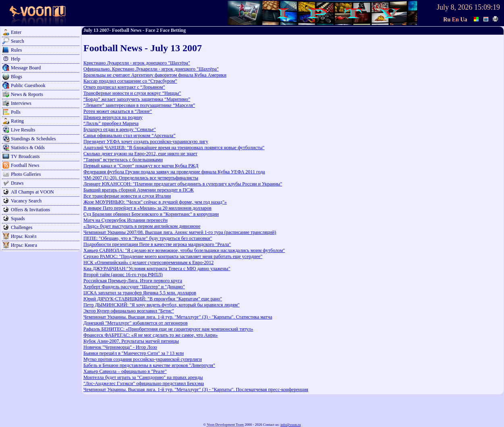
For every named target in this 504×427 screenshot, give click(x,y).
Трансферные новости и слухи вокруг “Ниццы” (132, 93)
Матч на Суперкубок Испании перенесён (125, 220)
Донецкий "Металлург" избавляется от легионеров (136, 323)
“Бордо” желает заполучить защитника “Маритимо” (137, 99)
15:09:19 (487, 7)
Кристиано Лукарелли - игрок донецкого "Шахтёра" (137, 63)
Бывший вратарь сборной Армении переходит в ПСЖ (139, 190)
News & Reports (27, 94)
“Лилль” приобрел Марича (111, 123)
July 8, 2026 (455, 7)
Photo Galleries (26, 174)
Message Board (26, 68)
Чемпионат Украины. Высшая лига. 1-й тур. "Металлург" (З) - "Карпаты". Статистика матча (178, 317)
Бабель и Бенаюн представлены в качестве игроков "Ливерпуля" (149, 365)
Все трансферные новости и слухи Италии (127, 196)
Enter (16, 32)
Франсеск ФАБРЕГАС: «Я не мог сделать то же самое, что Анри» (151, 335)
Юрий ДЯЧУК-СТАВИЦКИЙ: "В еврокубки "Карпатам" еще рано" (153, 299)
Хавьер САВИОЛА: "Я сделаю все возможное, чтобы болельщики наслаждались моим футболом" (184, 250)
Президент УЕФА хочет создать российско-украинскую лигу (146, 142)
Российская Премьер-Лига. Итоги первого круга (133, 281)
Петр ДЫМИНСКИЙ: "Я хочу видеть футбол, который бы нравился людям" (162, 305)
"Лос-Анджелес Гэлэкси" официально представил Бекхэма (144, 383)
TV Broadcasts (25, 156)
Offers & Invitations (30, 210)
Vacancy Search (26, 201)
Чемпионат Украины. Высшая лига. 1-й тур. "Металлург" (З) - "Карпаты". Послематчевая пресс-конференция (196, 390)
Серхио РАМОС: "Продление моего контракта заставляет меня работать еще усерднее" (173, 256)
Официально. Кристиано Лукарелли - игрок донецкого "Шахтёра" (151, 69)
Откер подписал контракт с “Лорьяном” (124, 87)
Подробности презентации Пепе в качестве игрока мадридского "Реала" (157, 244)
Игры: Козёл (24, 236)
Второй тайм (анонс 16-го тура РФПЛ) (123, 275)
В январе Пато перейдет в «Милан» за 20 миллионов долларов (147, 208)
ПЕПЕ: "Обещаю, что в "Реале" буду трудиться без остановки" (148, 238)
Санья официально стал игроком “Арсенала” (129, 135)
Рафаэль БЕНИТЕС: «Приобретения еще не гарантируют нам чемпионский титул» (168, 329)
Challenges (22, 227)
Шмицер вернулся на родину (113, 117)
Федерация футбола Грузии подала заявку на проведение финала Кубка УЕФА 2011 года (174, 172)
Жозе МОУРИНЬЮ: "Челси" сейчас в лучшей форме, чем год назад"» (155, 202)
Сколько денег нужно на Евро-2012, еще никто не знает (140, 154)
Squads (18, 219)
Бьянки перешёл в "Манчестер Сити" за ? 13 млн (134, 353)
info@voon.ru (291, 425)
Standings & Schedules (33, 139)
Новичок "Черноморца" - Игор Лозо (120, 347)
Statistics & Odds (28, 148)
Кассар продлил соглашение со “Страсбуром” (130, 81)
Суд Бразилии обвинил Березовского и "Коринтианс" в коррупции (151, 214)
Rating (17, 121)
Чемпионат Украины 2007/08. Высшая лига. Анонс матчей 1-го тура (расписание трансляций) (180, 232)
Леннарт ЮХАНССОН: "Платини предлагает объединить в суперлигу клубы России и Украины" (183, 184)
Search (18, 41)
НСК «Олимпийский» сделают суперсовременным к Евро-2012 (148, 262)
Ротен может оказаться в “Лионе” (118, 111)
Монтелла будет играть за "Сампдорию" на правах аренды (143, 377)
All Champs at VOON (32, 192)
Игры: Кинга (24, 245)
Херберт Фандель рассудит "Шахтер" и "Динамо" (134, 287)
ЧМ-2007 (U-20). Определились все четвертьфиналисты (141, 178)
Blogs (17, 77)
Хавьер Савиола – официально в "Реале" (125, 371)
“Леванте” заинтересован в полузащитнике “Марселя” (139, 105)
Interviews (21, 103)
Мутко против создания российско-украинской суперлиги (143, 359)
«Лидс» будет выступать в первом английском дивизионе (142, 226)
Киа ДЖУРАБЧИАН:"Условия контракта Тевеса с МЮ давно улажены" (157, 269)
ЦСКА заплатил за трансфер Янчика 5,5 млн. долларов (140, 293)
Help (16, 59)
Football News (25, 165)
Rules (16, 50)
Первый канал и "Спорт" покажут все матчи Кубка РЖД (141, 166)
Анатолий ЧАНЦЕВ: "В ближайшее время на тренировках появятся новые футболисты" (174, 148)
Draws (17, 183)
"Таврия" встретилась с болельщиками (123, 160)
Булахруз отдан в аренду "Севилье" (120, 129)
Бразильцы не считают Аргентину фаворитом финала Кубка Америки (155, 75)
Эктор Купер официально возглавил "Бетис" (129, 311)
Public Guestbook (28, 85)
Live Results (23, 130)
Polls (16, 112)
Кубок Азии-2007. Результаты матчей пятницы (131, 341)
